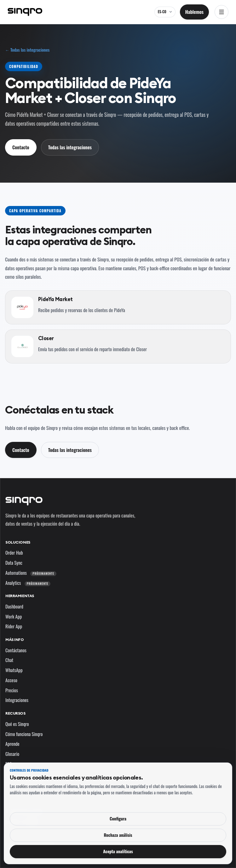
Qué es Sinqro (17, 724)
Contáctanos (16, 650)
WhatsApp (14, 670)
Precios (12, 690)
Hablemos (194, 12)
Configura (118, 819)
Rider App (14, 626)
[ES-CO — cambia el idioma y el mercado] (165, 12)
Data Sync (14, 562)
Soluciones (18, 542)
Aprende (12, 744)
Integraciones (17, 700)
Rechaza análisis (118, 835)
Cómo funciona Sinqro (24, 734)
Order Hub (14, 552)
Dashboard (14, 606)
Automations (31, 573)
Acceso (11, 680)
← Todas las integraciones (27, 50)
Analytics (28, 583)
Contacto (21, 147)
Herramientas (20, 596)
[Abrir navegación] (222, 12)
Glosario (12, 754)
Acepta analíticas (118, 851)
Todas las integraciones (70, 147)
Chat (9, 660)
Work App (14, 616)
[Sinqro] (25, 12)
